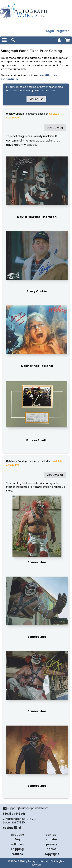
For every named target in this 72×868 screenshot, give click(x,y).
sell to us (17, 844)
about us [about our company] (17, 835)
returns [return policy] (17, 854)
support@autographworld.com (28, 808)
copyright (52, 854)
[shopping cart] (68, 40)
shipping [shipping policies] (17, 849)
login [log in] (50, 31)
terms (52, 849)
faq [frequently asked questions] (17, 839)
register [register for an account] (63, 31)
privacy (52, 844)
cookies (52, 839)
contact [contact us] (52, 835)
